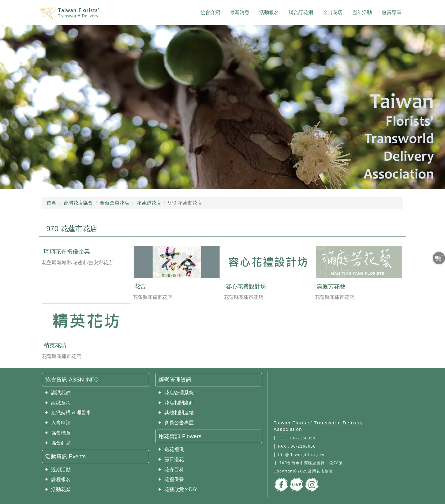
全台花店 (333, 12)
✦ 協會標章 (58, 433)
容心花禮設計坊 (246, 286)
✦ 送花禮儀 (171, 449)
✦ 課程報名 (58, 479)
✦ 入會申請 (58, 423)
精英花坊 (55, 345)
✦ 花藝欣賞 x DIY (177, 489)
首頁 (51, 203)
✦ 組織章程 (58, 403)
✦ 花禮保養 (171, 479)
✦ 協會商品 (58, 443)
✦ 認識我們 (58, 393)
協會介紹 (210, 12)
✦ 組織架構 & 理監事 (68, 413)
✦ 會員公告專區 (176, 423)
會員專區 (391, 12)
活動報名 (269, 12)
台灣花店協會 (78, 203)
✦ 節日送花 (171, 459)
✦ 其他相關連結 (176, 413)
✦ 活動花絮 (58, 489)
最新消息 (240, 12)
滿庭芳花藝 (331, 286)
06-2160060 (303, 438)
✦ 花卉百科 (171, 470)
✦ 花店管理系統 (176, 393)
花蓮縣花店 (149, 203)
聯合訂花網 (301, 12)
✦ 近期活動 (58, 470)
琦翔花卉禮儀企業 (67, 252)
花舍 (140, 286)
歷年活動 (362, 12)
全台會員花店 (114, 203)
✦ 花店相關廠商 (176, 403)
